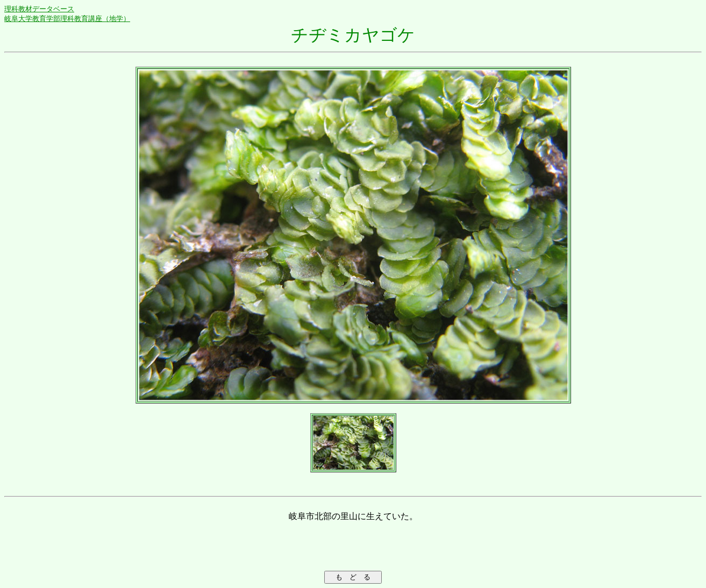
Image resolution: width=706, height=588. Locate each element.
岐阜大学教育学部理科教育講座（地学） (67, 19)
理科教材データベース (39, 9)
